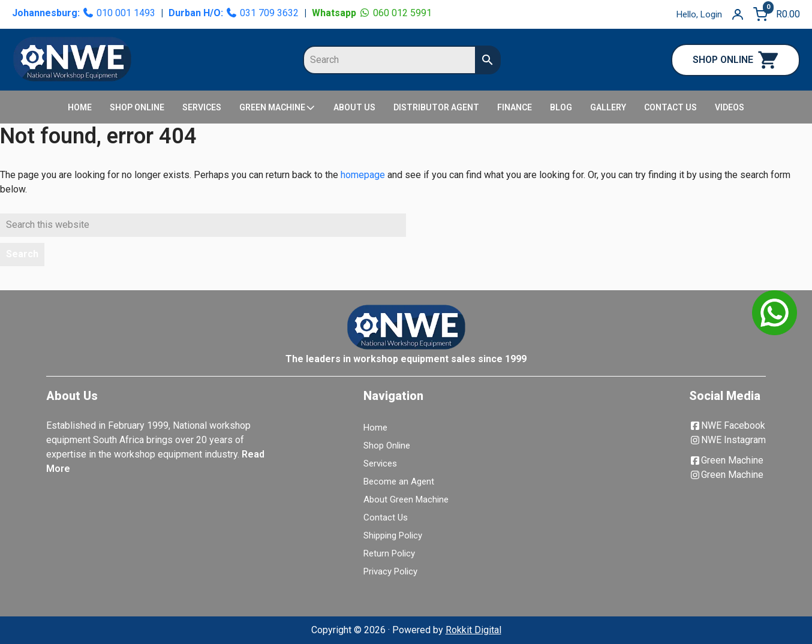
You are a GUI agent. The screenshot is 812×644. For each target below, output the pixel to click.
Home (375, 428)
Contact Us (386, 517)
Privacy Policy (390, 571)
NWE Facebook (727, 425)
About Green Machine (406, 499)
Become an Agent (399, 482)
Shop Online (387, 446)
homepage (363, 175)
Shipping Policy (393, 535)
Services (380, 464)
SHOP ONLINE (736, 60)
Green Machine (726, 460)
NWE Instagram (727, 440)
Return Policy (389, 553)
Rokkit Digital (473, 630)
